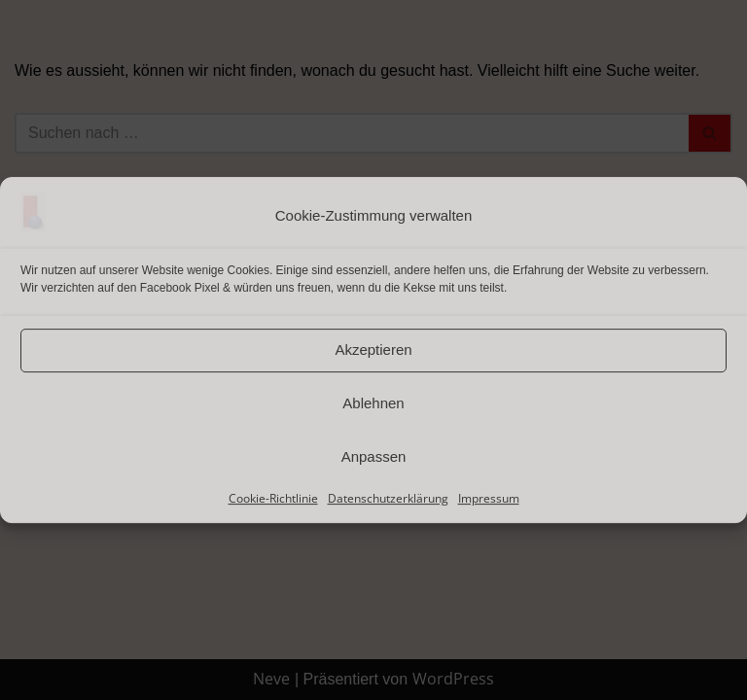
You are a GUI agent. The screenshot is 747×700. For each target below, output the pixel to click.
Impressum (489, 498)
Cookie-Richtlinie (273, 498)
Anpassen (374, 456)
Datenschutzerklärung (388, 498)
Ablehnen (373, 403)
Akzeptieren (373, 350)
